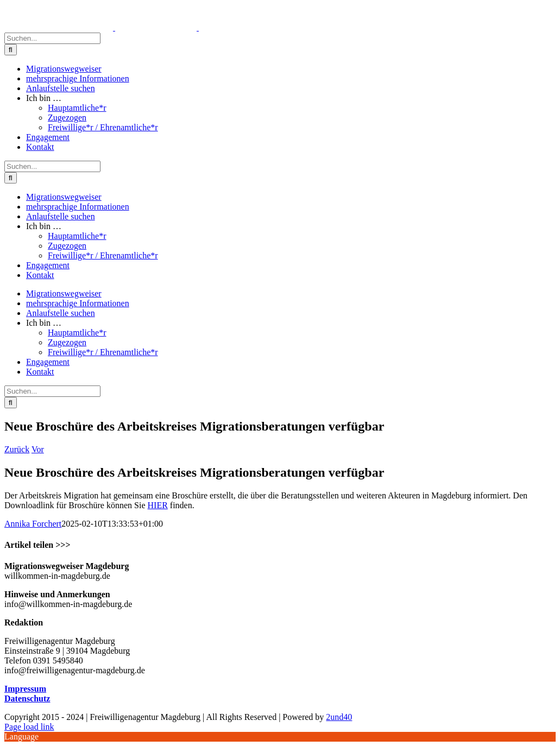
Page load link (29, 727)
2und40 (339, 717)
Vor (38, 449)
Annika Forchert (33, 524)
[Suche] (11, 50)
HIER (158, 505)
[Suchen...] (52, 38)
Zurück (17, 449)
